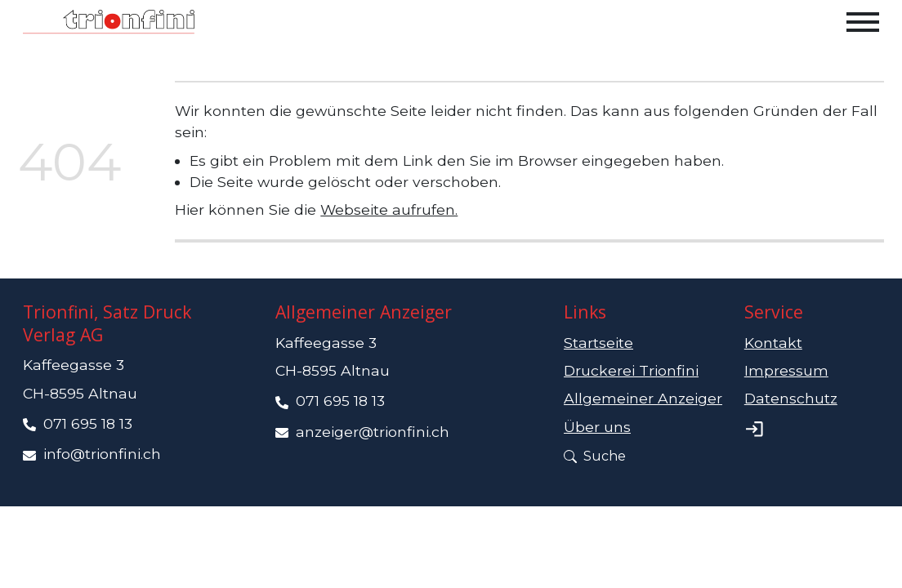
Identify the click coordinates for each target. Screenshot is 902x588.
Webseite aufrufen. (389, 209)
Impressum (786, 370)
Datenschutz (791, 398)
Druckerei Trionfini (631, 370)
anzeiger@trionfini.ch (373, 432)
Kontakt (773, 343)
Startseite (598, 343)
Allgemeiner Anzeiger (643, 398)
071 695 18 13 (88, 423)
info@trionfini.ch (102, 454)
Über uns (597, 427)
